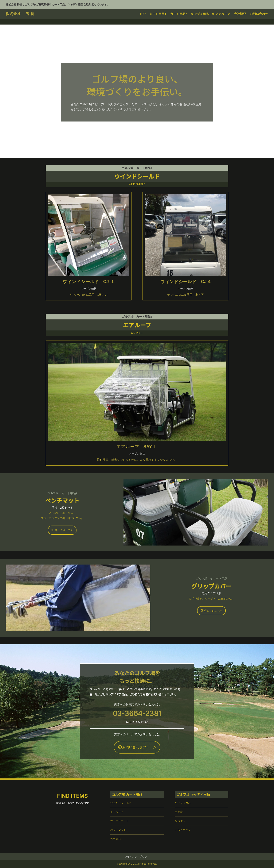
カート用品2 (179, 14)
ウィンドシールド (121, 803)
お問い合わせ (259, 14)
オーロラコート (119, 821)
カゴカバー (117, 839)
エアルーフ (117, 812)
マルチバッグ (183, 830)
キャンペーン (221, 14)
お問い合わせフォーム (137, 747)
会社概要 (240, 14)
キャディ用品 (200, 14)
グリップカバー (184, 803)
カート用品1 (158, 14)
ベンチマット (118, 830)
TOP (143, 14)
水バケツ (180, 821)
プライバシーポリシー (137, 856)
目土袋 (179, 812)
